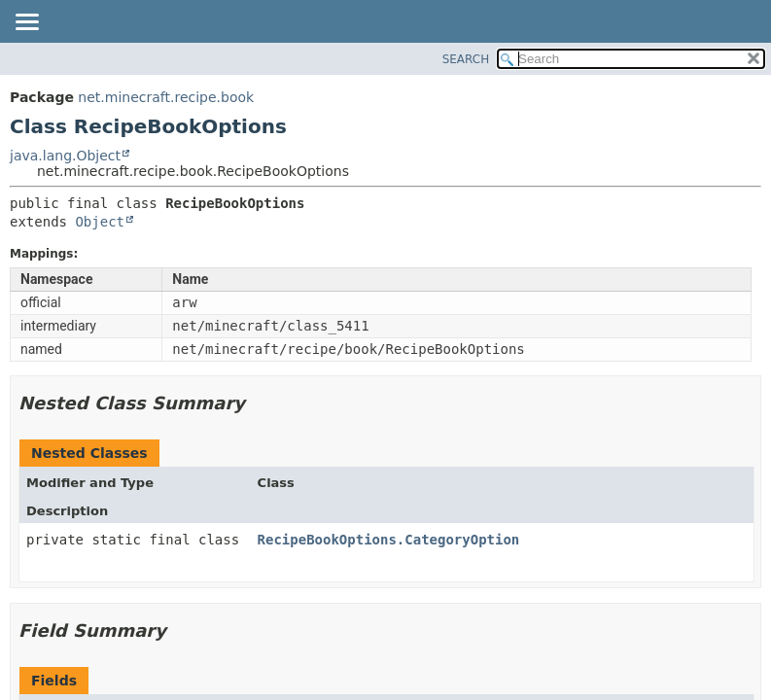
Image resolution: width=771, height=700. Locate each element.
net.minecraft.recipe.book (166, 97)
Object (100, 222)
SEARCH (466, 59)
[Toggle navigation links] (26, 23)
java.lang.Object (65, 156)
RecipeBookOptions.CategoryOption (389, 540)
